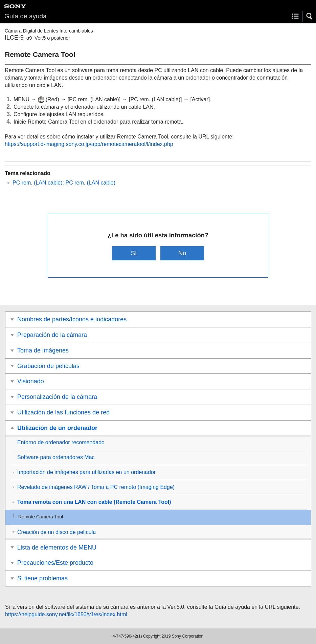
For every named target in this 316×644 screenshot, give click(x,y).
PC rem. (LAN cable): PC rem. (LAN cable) (64, 183)
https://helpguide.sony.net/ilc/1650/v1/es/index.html (66, 614)
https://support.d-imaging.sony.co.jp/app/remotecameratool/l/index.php (89, 144)
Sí (134, 253)
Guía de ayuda (26, 16)
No (182, 253)
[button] (310, 16)
